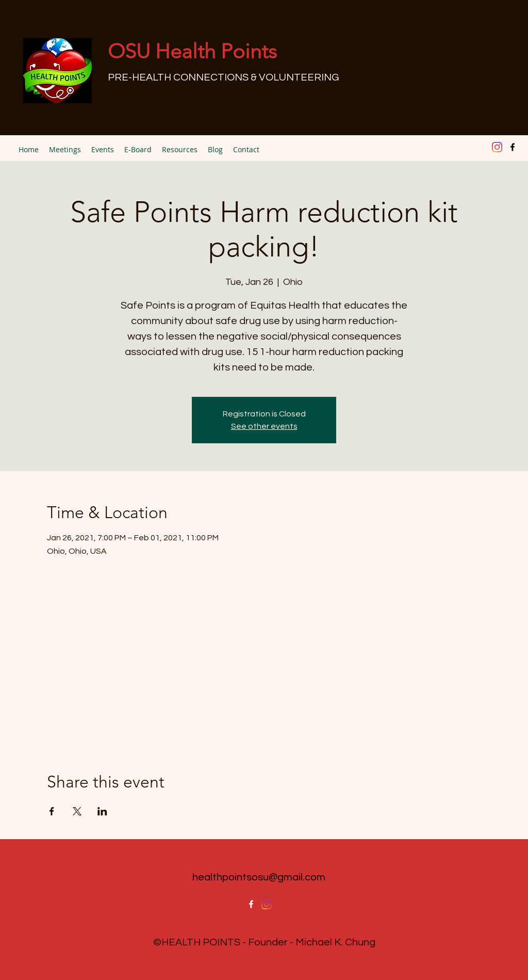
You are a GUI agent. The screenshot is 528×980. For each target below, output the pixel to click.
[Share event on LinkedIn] (102, 811)
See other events (264, 426)
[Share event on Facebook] (52, 811)
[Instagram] (497, 147)
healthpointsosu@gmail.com (259, 877)
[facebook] (513, 147)
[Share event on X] (77, 811)
